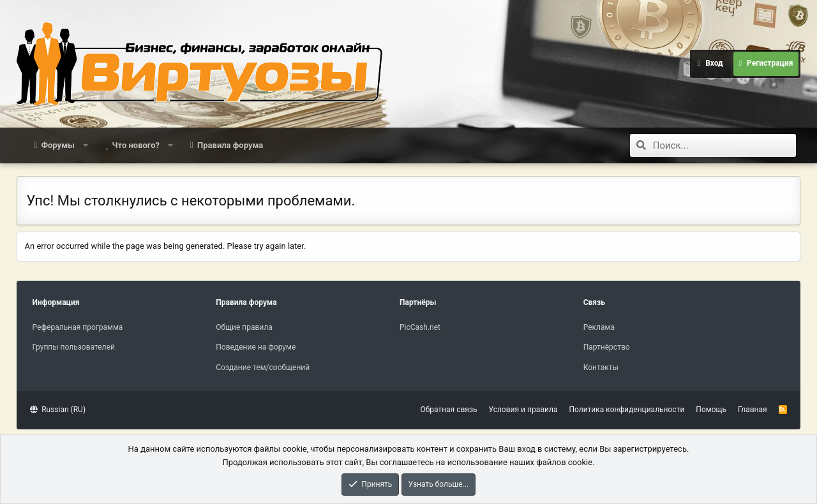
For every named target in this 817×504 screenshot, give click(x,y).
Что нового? (136, 145)
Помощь (711, 410)
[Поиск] (724, 145)
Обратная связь (448, 410)
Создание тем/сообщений (263, 367)
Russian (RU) (58, 410)
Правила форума (230, 145)
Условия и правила (523, 410)
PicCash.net (420, 327)
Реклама (599, 327)
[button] (85, 145)
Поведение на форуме (256, 347)
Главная (753, 410)
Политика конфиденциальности (626, 410)
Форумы (57, 145)
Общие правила (244, 327)
